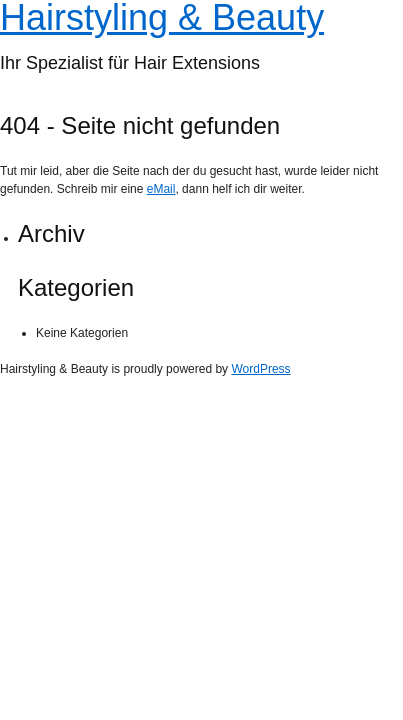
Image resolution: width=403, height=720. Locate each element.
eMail (161, 189)
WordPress (260, 369)
